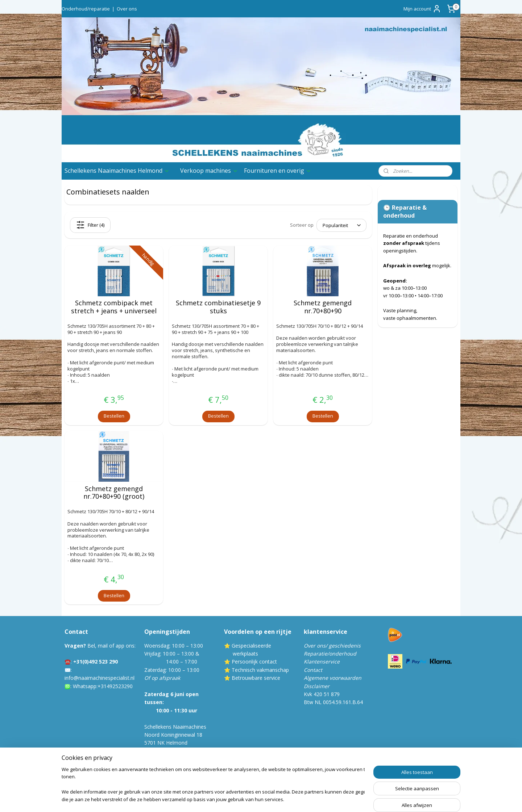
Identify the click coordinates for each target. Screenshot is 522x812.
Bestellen (114, 416)
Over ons (127, 9)
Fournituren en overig (278, 171)
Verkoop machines (209, 171)
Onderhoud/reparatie (86, 9)
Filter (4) (90, 225)
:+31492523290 (115, 686)
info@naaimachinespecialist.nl (100, 678)
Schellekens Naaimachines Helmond (117, 171)
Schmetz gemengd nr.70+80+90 (323, 307)
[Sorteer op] (341, 225)
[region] (213, 785)
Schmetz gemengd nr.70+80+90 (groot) (114, 493)
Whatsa (82, 686)
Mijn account (422, 9)
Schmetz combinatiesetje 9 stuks (218, 307)
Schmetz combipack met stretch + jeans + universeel (114, 307)
